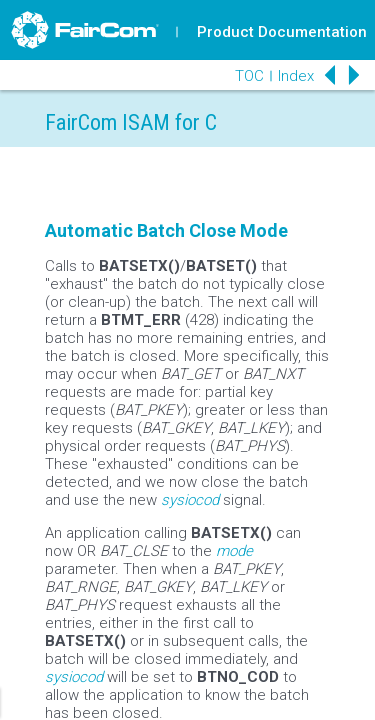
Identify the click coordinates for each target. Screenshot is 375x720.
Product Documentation (282, 32)
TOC (249, 76)
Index (296, 76)
